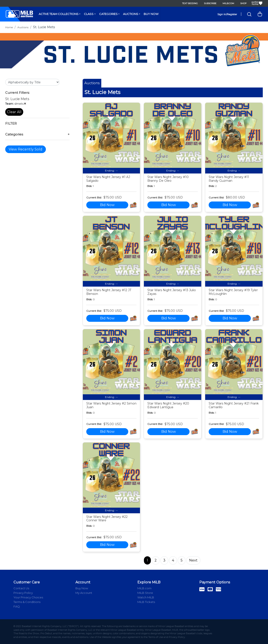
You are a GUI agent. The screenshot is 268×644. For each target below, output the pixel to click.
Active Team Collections (59, 14)
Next (193, 560)
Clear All (14, 112)
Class (89, 14)
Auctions (131, 14)
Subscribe (210, 3)
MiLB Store (145, 593)
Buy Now (151, 14)
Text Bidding (190, 3)
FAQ (17, 606)
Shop (243, 3)
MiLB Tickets (146, 602)
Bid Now (107, 205)
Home (9, 27)
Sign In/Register (227, 14)
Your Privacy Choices (28, 597)
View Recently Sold (26, 149)
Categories (108, 14)
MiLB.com (228, 3)
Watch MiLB (146, 597)
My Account (84, 593)
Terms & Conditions (27, 602)
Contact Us (21, 588)
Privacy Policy (23, 593)
